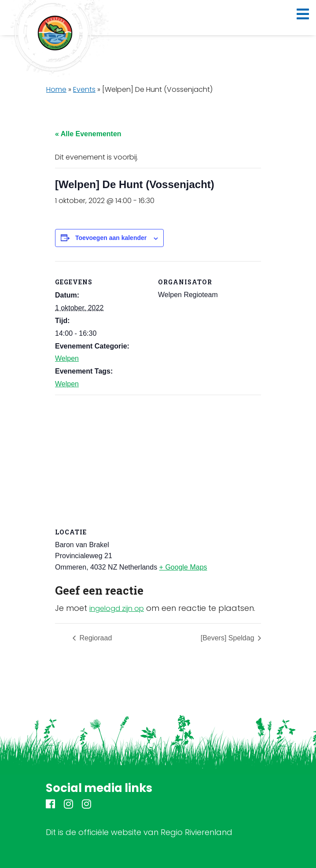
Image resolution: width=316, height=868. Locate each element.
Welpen (67, 358)
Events (84, 89)
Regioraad (95, 638)
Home (56, 89)
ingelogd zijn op (117, 608)
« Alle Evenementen (88, 134)
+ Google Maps (183, 567)
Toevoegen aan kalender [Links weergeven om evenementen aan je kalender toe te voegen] (111, 238)
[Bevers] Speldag (228, 638)
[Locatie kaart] (158, 458)
